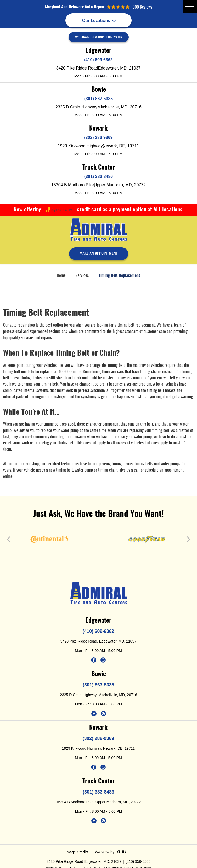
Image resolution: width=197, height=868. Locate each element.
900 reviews (142, 7)
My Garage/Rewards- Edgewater (98, 37)
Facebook (94, 660)
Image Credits (77, 852)
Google (103, 660)
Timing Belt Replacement (119, 276)
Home (61, 276)
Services (82, 276)
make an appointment (99, 254)
